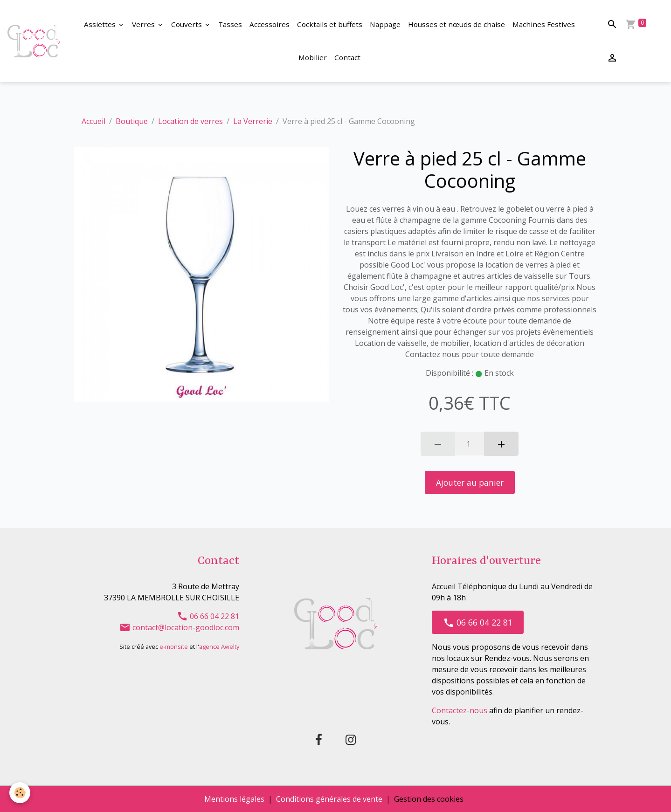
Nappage (385, 24)
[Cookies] (20, 793)
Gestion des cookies (429, 799)
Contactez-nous (460, 710)
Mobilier (313, 57)
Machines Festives (544, 24)
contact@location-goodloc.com (179, 627)
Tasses (230, 24)
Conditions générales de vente (329, 799)
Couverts (187, 24)
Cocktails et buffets (330, 24)
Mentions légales (234, 799)
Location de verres (190, 121)
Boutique (132, 121)
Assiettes (101, 24)
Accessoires (270, 24)
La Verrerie (253, 121)
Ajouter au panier (470, 482)
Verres (144, 24)
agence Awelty (219, 647)
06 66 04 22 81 (208, 616)
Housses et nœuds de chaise (457, 24)
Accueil (93, 121)
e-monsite (174, 647)
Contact (347, 57)
